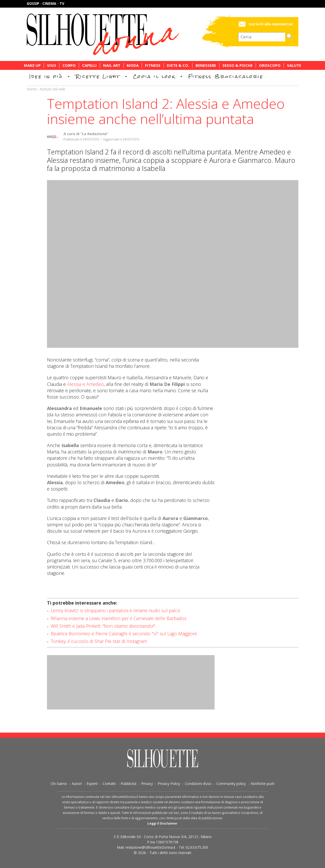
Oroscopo (270, 65)
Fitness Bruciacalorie (226, 76)
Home (32, 89)
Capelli (89, 65)
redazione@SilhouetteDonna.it (150, 847)
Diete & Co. (178, 65)
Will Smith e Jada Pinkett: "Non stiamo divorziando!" (103, 626)
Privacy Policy (169, 784)
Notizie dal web (53, 89)
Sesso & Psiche (238, 65)
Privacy (147, 784)
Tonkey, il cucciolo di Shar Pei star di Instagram (99, 641)
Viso (52, 65)
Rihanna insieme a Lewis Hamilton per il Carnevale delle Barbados (119, 618)
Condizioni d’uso (198, 784)
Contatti (109, 784)
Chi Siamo (59, 784)
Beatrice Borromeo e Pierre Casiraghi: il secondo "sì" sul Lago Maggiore (124, 634)
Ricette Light (98, 76)
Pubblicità (128, 784)
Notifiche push (263, 784)
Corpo (69, 65)
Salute (294, 65)
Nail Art (112, 65)
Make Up (32, 65)
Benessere (206, 65)
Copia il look (154, 76)
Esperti (92, 784)
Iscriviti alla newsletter (271, 24)
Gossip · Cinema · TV (45, 3)
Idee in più (46, 76)
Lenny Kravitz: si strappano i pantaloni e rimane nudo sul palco (116, 610)
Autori (77, 784)
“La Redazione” (94, 134)
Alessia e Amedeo (85, 384)
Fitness (153, 65)
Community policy (231, 784)
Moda (133, 65)
